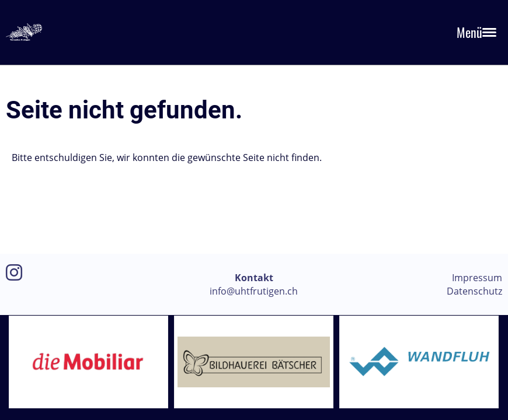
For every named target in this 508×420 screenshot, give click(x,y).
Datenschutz (474, 291)
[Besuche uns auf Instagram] (14, 272)
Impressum (477, 278)
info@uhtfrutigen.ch (254, 291)
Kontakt (254, 278)
